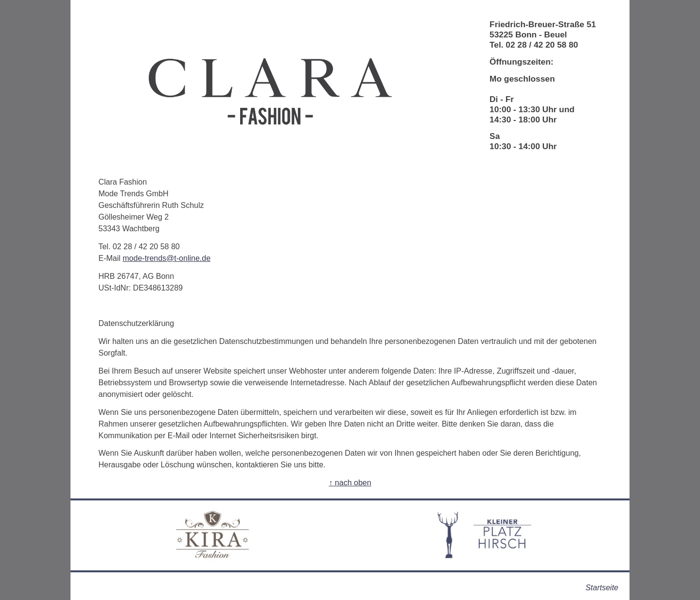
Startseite (602, 588)
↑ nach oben (350, 483)
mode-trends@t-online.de (166, 258)
